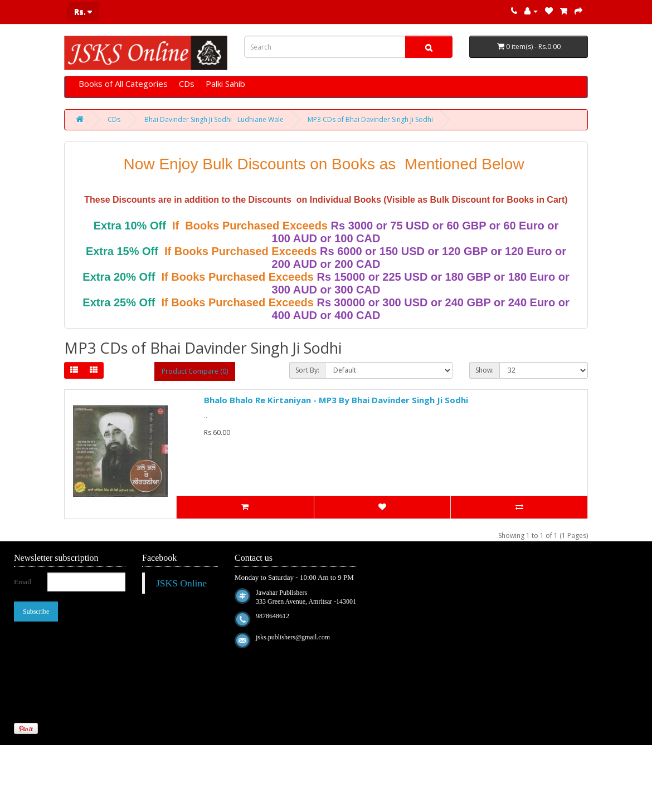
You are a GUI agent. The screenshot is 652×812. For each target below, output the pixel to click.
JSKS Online (181, 583)
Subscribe (36, 612)
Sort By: (307, 370)
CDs (187, 84)
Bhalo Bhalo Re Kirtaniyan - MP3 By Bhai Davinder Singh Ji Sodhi (336, 400)
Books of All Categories (123, 84)
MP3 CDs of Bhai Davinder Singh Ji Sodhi (370, 119)
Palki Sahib (225, 84)
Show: (485, 370)
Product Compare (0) (195, 371)
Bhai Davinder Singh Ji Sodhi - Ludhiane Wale (214, 119)
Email (23, 582)
